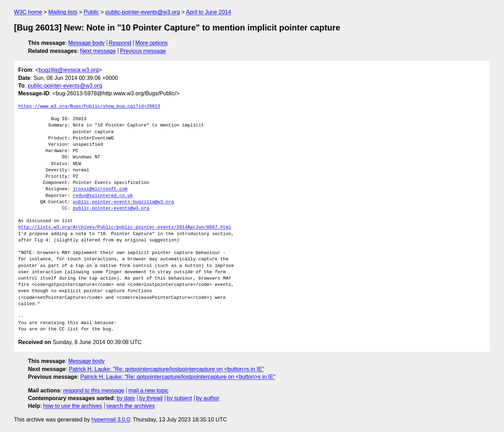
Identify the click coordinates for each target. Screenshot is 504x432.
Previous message (143, 51)
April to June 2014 (208, 12)
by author (208, 398)
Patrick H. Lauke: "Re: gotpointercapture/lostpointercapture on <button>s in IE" (166, 369)
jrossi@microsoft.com (100, 189)
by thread (151, 398)
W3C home (28, 12)
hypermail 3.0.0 (110, 420)
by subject (179, 398)
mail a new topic (149, 390)
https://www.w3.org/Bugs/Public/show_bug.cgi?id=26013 (89, 107)
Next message (98, 51)
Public (91, 12)
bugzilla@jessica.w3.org (69, 70)
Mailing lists (63, 12)
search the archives (131, 406)
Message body (86, 43)
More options (152, 43)
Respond (120, 43)
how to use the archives (73, 406)
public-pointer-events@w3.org (143, 12)
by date (126, 398)
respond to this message (93, 390)
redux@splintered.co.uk (103, 196)
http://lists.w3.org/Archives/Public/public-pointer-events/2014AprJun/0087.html (125, 227)
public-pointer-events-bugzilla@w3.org (123, 202)
